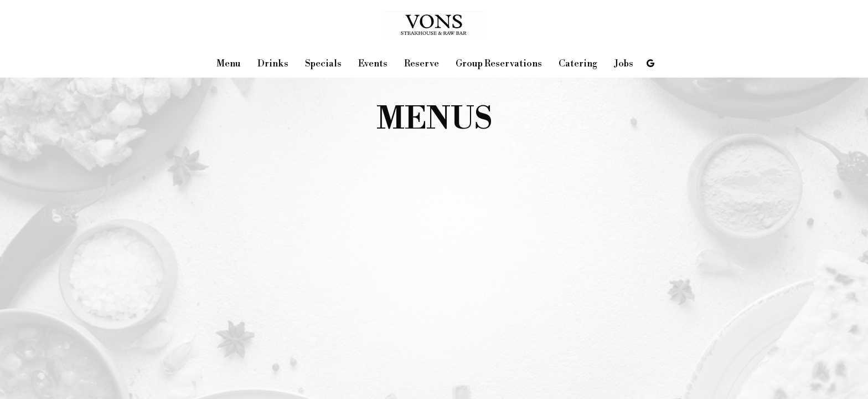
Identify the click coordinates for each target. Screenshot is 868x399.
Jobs (624, 64)
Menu (229, 64)
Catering (578, 64)
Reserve (422, 64)
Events (373, 64)
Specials (323, 64)
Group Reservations (499, 64)
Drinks (273, 64)
